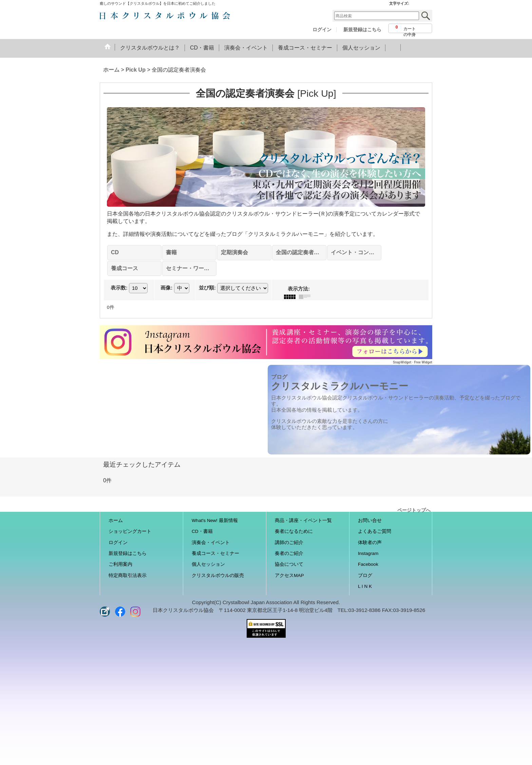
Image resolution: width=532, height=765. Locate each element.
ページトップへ (414, 510)
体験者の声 (370, 543)
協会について (289, 564)
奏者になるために (294, 531)
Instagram (368, 553)
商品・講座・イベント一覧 (303, 520)
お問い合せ (370, 520)
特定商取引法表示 (128, 575)
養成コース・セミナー (215, 553)
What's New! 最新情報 (215, 520)
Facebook (368, 564)
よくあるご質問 (375, 531)
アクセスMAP (289, 575)
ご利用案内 (120, 564)
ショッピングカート (130, 531)
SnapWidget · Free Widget (413, 362)
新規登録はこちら (362, 30)
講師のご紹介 (289, 543)
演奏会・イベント (211, 543)
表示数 (119, 288)
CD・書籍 (202, 531)
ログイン (322, 30)
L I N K (365, 586)
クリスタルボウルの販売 (218, 575)
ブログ (365, 575)
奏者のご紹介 (289, 553)
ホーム (116, 520)
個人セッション (208, 564)
